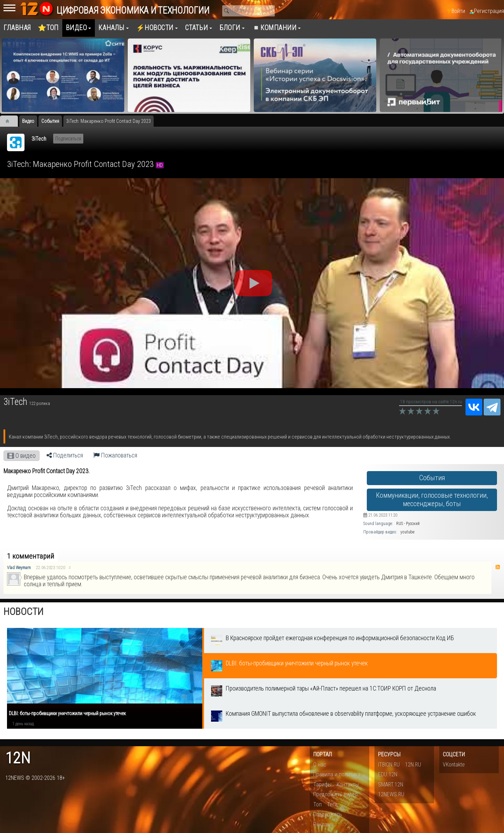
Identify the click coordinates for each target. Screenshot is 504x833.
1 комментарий (31, 556)
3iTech (39, 139)
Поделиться (65, 455)
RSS (498, 567)
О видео (22, 456)
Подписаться (68, 139)
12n (18, 758)
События (432, 478)
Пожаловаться (115, 455)
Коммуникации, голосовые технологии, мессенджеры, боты (432, 500)
